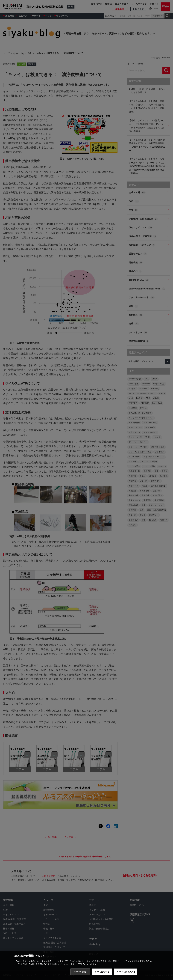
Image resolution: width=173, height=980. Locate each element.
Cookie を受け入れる (126, 972)
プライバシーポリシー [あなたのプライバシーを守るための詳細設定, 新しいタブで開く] (88, 964)
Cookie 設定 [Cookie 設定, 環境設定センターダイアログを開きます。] (80, 972)
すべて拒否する (102, 972)
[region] (86, 965)
